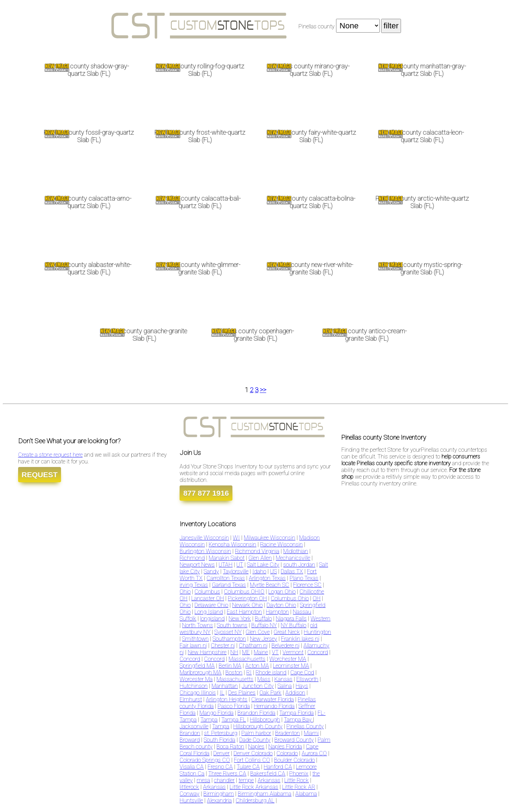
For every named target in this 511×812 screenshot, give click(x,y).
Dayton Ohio (281, 605)
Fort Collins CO (252, 760)
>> (263, 390)
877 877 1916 (206, 493)
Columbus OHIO (244, 592)
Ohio (185, 592)
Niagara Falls (291, 619)
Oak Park (270, 693)
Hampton (277, 612)
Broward (190, 740)
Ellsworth (307, 679)
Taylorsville (236, 571)
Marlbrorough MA (200, 672)
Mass (264, 679)
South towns (232, 625)
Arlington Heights (227, 699)
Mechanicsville (293, 558)
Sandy (211, 571)
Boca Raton (230, 747)
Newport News (197, 565)
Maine (261, 652)
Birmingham (219, 794)
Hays (302, 686)
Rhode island (271, 672)
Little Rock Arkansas (254, 787)
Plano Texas (304, 578)
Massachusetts (247, 659)
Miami (311, 733)
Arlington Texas (267, 578)
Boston (234, 672)
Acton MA (257, 666)
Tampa (209, 720)
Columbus (207, 592)
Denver (221, 753)
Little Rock (296, 780)
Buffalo (263, 619)
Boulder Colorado (294, 760)
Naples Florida (285, 747)
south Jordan (299, 565)
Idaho (259, 571)
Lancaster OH (208, 598)
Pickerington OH (247, 598)
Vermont (293, 652)
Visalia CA (192, 767)
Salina (285, 686)
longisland (212, 619)
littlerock (189, 787)
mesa (203, 780)
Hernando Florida (274, 706)
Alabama (306, 794)
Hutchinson (194, 686)
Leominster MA (291, 666)
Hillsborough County (258, 726)
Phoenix (299, 774)
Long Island (209, 612)
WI (236, 538)
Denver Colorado (253, 753)
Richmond (192, 558)
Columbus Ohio (290, 598)
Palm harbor (256, 733)
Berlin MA (230, 666)
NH (234, 652)
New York (240, 619)
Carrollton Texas (226, 578)
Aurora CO (314, 753)
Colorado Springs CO (205, 760)
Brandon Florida (256, 713)
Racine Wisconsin (281, 544)
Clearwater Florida (273, 699)
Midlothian (296, 551)
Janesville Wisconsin (204, 538)
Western (320, 619)
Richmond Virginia (257, 551)
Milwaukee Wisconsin (270, 538)
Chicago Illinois (198, 693)
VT (275, 652)
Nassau (302, 612)
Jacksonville (194, 726)
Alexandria (219, 800)
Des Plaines (242, 693)
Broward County (294, 740)
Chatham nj (253, 646)
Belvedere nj (285, 646)
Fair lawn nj (193, 646)
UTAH (226, 565)
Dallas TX (292, 571)
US (273, 571)
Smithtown (195, 639)
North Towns (197, 625)
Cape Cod (302, 672)
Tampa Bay (298, 720)
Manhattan (225, 686)
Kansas (283, 679)
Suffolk (188, 619)
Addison (295, 693)
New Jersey (263, 639)
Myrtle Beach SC (270, 585)
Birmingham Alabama (265, 794)
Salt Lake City (263, 565)
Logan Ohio (282, 592)
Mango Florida (216, 713)
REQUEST (40, 475)
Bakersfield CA (268, 774)
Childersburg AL (255, 800)
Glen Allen (260, 558)
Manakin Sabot (227, 558)
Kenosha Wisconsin (232, 544)
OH (317, 598)
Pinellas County (305, 726)
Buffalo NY (264, 625)
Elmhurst (191, 699)
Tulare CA (248, 767)
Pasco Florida (234, 706)
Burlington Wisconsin (205, 551)
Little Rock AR (299, 787)
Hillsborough (265, 720)
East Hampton (244, 612)
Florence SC (307, 585)
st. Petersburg (221, 733)
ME (246, 652)
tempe (246, 780)
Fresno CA (220, 767)
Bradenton (287, 733)
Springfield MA (197, 666)
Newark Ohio (247, 605)
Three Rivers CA (227, 774)
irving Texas (194, 585)
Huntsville (191, 800)
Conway (189, 794)
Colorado (287, 753)
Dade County (255, 740)
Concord (318, 652)
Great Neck (287, 632)
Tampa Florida (296, 713)
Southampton (229, 639)
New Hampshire (207, 652)
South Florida (219, 740)
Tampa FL (234, 720)
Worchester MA (288, 659)
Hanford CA (278, 767)
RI (249, 672)
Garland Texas (229, 585)
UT (240, 565)
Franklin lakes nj (300, 639)
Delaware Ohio (211, 605)
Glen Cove (258, 632)
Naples (256, 747)
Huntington (317, 632)
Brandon (190, 733)
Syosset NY (228, 632)
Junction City (258, 686)
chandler (224, 780)
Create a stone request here (50, 455)
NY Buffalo (293, 625)
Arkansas (269, 780)
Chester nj (223, 646)
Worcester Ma (196, 679)
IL (222, 693)
